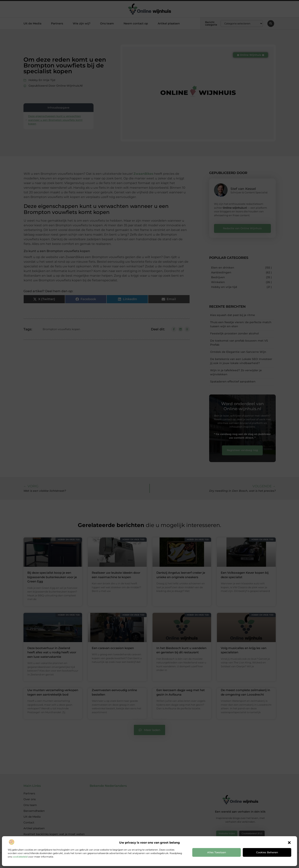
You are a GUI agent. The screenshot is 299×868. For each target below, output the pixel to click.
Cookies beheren (267, 852)
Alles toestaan (217, 852)
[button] (289, 843)
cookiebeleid (20, 857)
